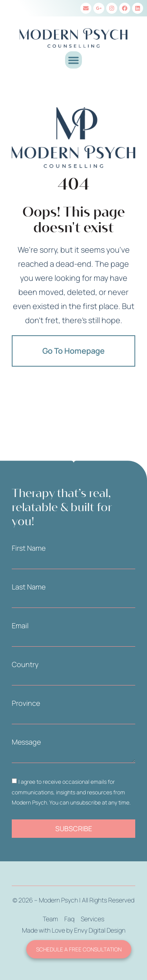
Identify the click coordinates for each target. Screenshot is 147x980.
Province (26, 703)
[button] (74, 60)
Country (25, 664)
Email (20, 626)
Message (26, 742)
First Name (29, 548)
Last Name (29, 587)
